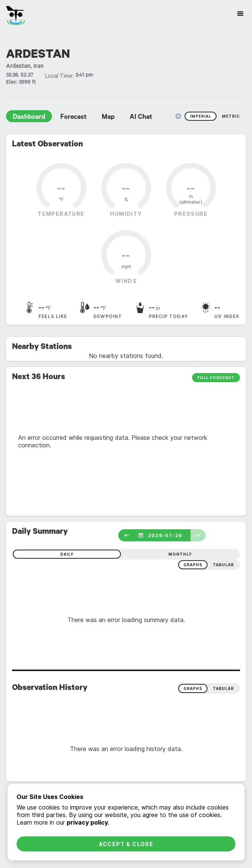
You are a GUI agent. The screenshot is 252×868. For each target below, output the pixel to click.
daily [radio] (67, 554)
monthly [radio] (180, 554)
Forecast (73, 118)
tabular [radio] (223, 565)
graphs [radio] (193, 565)
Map (108, 118)
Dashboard (29, 118)
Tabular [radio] (223, 688)
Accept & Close (126, 844)
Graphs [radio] (193, 688)
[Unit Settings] (178, 116)
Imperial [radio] (201, 116)
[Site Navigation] (240, 14)
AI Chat (141, 118)
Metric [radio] (231, 116)
